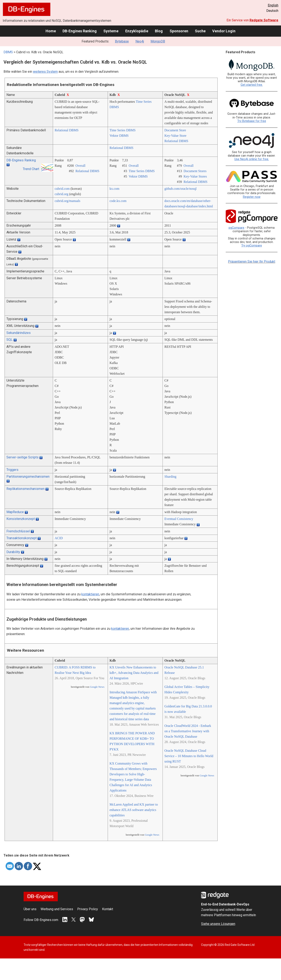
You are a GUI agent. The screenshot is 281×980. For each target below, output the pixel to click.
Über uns (30, 909)
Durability (13, 552)
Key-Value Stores (195, 176)
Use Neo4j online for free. (252, 159)
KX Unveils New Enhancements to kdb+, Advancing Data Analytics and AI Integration (134, 673)
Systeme (111, 31)
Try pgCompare (252, 246)
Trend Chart (31, 169)
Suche (200, 31)
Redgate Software (264, 20)
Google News (97, 687)
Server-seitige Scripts (22, 457)
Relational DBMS (67, 130)
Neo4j (140, 41)
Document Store (175, 130)
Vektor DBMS (119, 136)
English (273, 5)
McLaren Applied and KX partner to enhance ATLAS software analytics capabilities (134, 810)
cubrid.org (62, 194)
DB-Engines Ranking (80, 31)
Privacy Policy (88, 909)
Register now (252, 197)
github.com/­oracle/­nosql (180, 189)
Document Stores (195, 171)
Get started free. (252, 85)
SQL (10, 340)
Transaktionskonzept (22, 538)
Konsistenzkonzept (21, 519)
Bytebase (122, 41)
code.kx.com (118, 201)
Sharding (170, 477)
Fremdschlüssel (18, 531)
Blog (159, 31)
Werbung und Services (57, 909)
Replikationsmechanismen (25, 489)
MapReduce (15, 512)
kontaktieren (90, 594)
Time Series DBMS (123, 130)
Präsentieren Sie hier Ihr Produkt (252, 262)
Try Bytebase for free (252, 121)
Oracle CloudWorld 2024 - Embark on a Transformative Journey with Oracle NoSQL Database (188, 731)
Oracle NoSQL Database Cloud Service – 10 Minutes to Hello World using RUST (189, 756)
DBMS (8, 52)
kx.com (115, 189)
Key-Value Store (175, 136)
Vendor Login (224, 31)
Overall (80, 166)
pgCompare (236, 228)
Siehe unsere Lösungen (218, 924)
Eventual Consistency (179, 519)
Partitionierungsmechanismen (28, 477)
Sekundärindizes (19, 333)
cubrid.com (62, 189)
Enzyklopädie (137, 31)
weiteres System (45, 72)
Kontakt (108, 909)
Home (51, 31)
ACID (59, 538)
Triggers (12, 470)
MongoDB (158, 41)
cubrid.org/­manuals (68, 201)
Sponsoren (179, 31)
